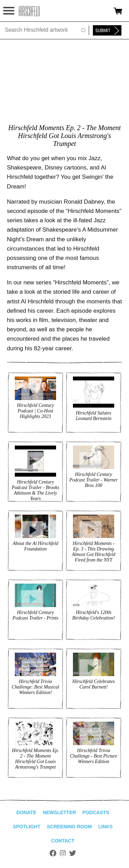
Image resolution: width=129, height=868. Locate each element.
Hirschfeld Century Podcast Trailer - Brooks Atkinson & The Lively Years (35, 490)
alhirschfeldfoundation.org (29, 11)
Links (106, 827)
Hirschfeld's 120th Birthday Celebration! (94, 615)
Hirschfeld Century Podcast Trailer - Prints (35, 615)
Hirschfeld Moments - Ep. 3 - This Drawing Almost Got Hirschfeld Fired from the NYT (94, 552)
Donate (26, 812)
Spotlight (26, 827)
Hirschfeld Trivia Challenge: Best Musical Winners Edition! (35, 687)
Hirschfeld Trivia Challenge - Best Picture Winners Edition (94, 756)
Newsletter (59, 812)
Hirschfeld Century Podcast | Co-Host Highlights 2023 (35, 411)
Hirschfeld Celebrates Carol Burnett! (93, 684)
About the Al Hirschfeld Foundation (35, 546)
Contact (63, 841)
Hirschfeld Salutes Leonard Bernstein (94, 416)
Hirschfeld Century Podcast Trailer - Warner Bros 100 (94, 480)
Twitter (73, 853)
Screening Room (69, 827)
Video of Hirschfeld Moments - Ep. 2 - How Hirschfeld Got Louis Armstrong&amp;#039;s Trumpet (64, 82)
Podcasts (96, 812)
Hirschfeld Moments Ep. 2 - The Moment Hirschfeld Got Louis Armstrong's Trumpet (35, 759)
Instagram (63, 853)
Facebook (53, 853)
